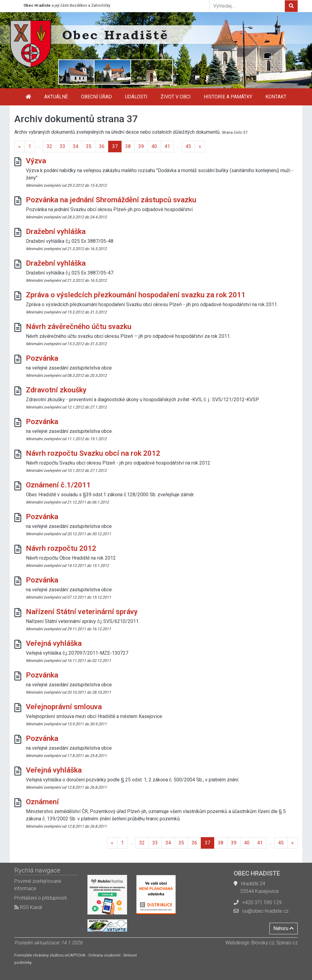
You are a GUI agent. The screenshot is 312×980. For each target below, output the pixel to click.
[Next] (200, 147)
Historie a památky (228, 97)
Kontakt (276, 97)
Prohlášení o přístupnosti (41, 898)
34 (76, 146)
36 (102, 146)
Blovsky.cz (263, 943)
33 (62, 146)
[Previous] (19, 147)
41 (167, 146)
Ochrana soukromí (104, 955)
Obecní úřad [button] (96, 97)
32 (49, 146)
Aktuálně (56, 97)
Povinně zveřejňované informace (38, 885)
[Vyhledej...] (247, 6)
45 (188, 146)
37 (115, 146)
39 (141, 146)
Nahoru (284, 928)
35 (89, 146)
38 (128, 146)
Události (136, 97)
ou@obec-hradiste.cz (265, 911)
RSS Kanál (28, 907)
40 (154, 146)
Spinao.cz (287, 943)
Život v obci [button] (176, 97)
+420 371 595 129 (262, 902)
